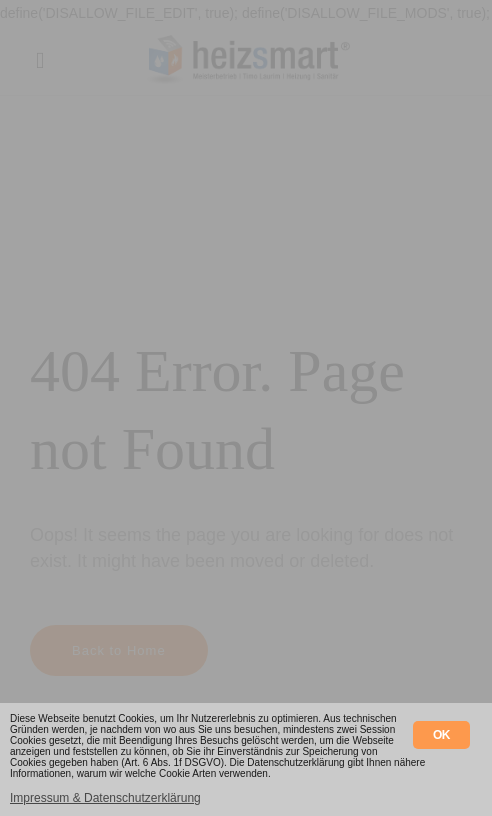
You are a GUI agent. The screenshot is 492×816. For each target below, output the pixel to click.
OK (441, 735)
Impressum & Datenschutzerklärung (105, 798)
